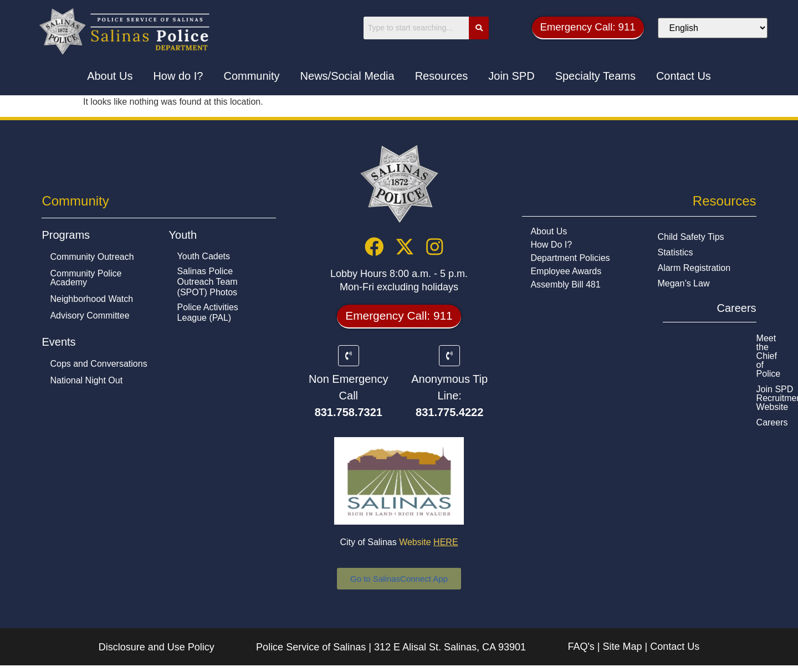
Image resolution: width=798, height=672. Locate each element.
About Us (549, 232)
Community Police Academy (86, 278)
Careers (650, 370)
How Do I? (551, 245)
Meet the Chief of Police (682, 339)
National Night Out (86, 381)
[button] (596, 28)
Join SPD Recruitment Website (695, 354)
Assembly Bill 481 (565, 285)
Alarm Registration (694, 268)
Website (428, 549)
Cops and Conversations (98, 364)
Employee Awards (566, 272)
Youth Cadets (204, 257)
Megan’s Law (683, 284)
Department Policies (570, 258)
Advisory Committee (89, 316)
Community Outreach (92, 257)
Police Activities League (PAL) (208, 313)
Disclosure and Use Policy (157, 654)
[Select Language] (722, 28)
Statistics (675, 253)
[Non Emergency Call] (349, 362)
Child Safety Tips (690, 237)
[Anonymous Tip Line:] (449, 362)
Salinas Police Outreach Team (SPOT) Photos (208, 282)
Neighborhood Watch (91, 299)
